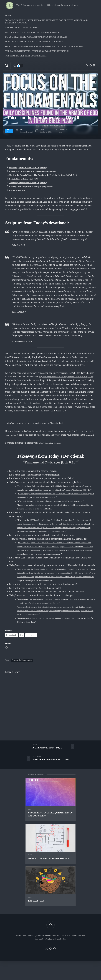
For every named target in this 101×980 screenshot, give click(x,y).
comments (16, 439)
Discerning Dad (57, 423)
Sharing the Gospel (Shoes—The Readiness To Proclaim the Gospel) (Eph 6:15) (49, 175)
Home (8, 15)
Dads (30, 828)
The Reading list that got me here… (26, 56)
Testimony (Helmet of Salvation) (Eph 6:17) (31, 183)
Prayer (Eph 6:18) (18, 190)
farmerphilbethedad (29, 132)
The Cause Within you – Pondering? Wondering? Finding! (37, 51)
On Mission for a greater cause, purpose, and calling (36, 46)
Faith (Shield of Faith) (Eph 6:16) (26, 179)
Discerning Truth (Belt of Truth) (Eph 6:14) (31, 167)
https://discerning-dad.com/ (52, 446)
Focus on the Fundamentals (22, 679)
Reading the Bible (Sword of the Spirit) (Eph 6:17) (35, 186)
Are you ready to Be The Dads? (22, 28)
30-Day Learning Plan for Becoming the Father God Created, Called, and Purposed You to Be (46, 21)
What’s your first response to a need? (50, 877)
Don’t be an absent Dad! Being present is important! (34, 42)
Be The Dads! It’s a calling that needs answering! (33, 32)
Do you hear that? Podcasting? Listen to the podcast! (36, 37)
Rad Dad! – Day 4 (37, 920)
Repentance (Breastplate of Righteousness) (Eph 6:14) (36, 171)
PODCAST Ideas (76, 46)
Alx (64, 958)
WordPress (49, 958)
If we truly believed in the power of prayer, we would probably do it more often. (56, 509)
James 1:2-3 (72, 411)
